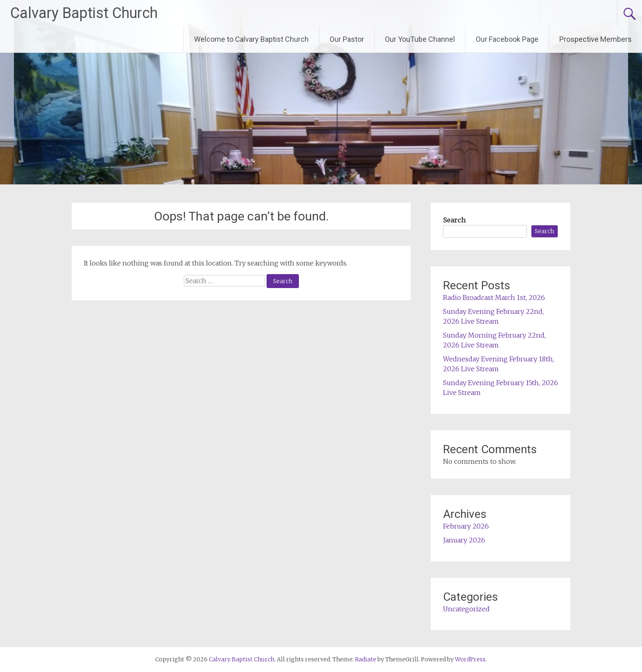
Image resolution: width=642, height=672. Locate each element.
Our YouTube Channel (420, 39)
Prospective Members (596, 39)
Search (454, 220)
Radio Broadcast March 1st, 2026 (494, 297)
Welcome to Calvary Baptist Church (251, 39)
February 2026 (466, 526)
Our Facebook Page (507, 39)
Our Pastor (347, 39)
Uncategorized (466, 609)
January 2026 (464, 540)
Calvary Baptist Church (84, 13)
